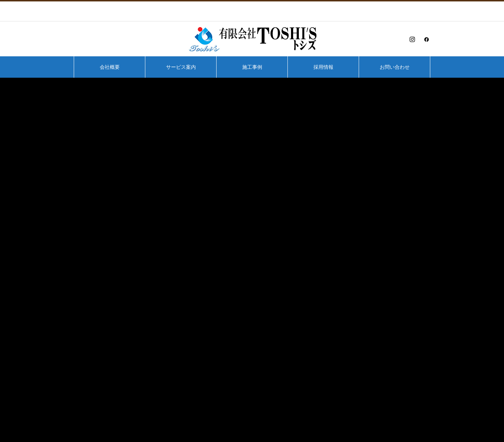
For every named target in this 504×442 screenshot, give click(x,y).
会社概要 (110, 67)
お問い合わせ (395, 67)
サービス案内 (181, 67)
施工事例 (252, 67)
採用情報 (323, 67)
